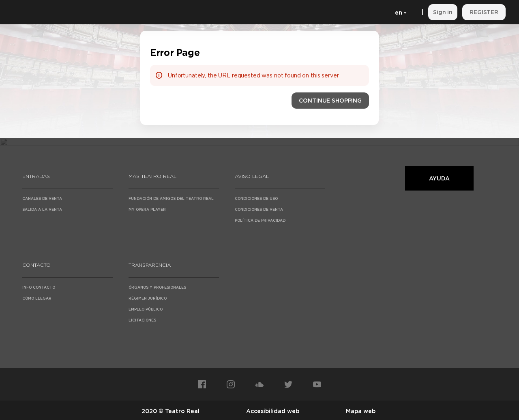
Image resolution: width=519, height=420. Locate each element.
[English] (399, 12)
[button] (330, 101)
